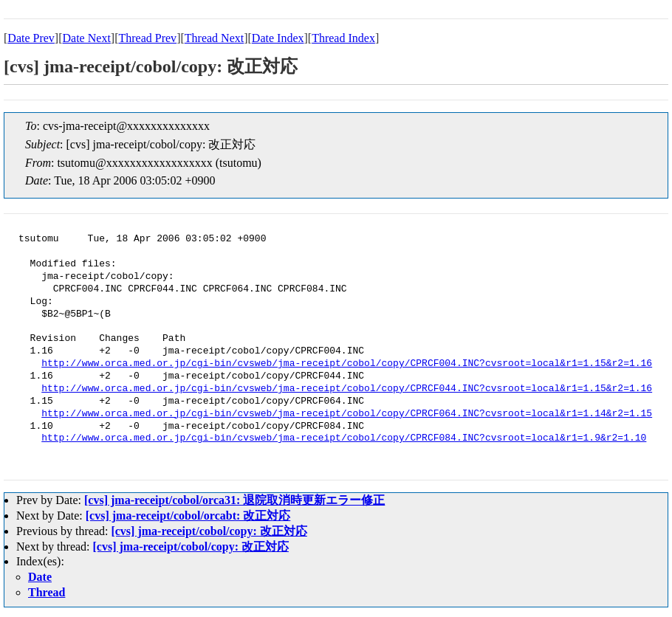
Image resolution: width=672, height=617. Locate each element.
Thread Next (214, 38)
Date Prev (31, 38)
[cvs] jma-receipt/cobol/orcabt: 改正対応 (188, 516)
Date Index (278, 38)
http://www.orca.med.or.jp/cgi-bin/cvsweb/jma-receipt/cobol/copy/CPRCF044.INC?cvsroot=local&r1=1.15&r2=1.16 (347, 389)
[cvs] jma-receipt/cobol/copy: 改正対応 (209, 531)
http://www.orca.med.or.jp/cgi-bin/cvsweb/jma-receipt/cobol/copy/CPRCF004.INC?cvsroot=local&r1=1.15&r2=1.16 (347, 364)
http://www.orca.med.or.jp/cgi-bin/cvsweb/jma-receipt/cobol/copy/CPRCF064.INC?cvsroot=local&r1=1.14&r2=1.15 (347, 414)
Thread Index (343, 38)
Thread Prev (147, 38)
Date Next (87, 38)
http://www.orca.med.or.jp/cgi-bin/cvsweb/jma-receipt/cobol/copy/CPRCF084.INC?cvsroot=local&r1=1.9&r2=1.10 (344, 438)
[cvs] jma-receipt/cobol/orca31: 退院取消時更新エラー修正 (234, 500)
